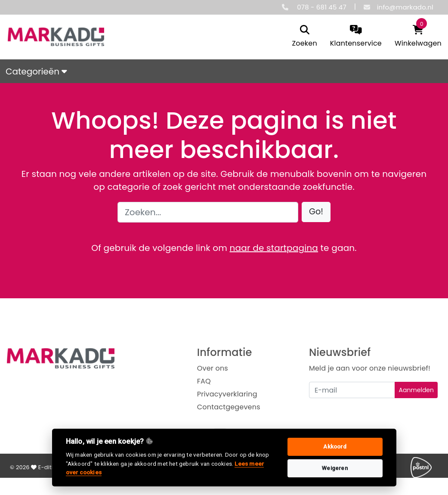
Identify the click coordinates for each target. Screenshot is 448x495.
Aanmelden (416, 390)
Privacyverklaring (227, 394)
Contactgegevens (229, 407)
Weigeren (335, 468)
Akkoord (335, 447)
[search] (304, 37)
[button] (316, 212)
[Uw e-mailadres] (352, 390)
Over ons (213, 368)
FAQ (204, 381)
